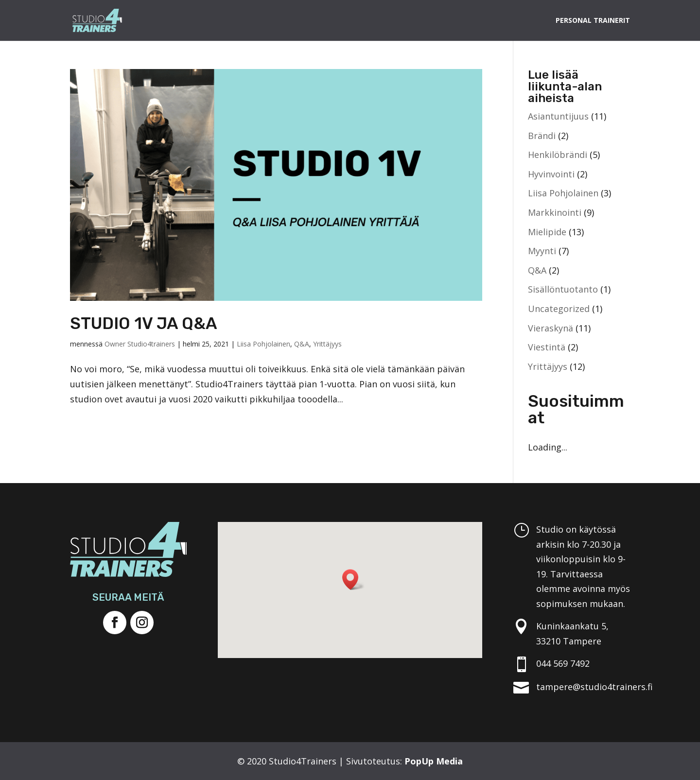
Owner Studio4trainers (140, 344)
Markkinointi (555, 212)
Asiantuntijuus (558, 116)
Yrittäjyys (327, 344)
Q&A (302, 344)
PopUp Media (434, 761)
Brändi (542, 136)
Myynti (542, 251)
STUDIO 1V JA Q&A (144, 323)
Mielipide (547, 232)
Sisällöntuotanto (563, 289)
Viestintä (547, 347)
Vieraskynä (551, 328)
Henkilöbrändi (558, 155)
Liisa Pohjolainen (263, 344)
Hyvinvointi (551, 174)
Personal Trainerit (593, 21)
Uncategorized (559, 309)
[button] (353, 580)
